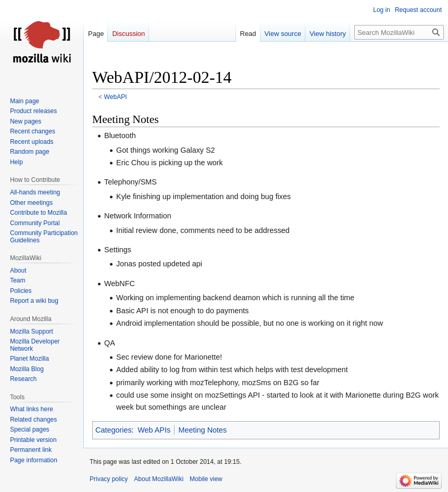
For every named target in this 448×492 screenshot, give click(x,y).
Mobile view (206, 479)
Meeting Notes (203, 430)
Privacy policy (109, 479)
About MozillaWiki (159, 479)
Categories (114, 430)
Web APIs (154, 430)
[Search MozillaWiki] (399, 32)
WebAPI (116, 97)
